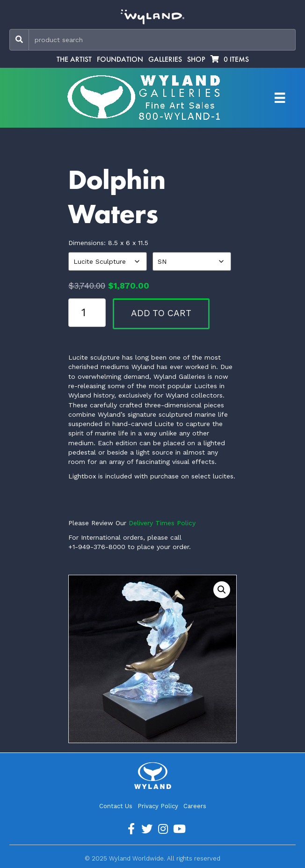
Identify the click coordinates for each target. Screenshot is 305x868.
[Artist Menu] (280, 98)
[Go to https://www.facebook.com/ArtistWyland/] (131, 829)
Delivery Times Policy (162, 523)
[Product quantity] (87, 312)
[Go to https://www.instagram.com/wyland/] (163, 829)
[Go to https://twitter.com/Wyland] (147, 829)
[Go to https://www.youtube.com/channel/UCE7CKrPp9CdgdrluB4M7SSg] (179, 829)
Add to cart (161, 313)
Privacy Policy (158, 806)
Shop (196, 59)
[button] (222, 590)
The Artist (74, 59)
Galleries (165, 59)
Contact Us (116, 806)
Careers (195, 806)
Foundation (120, 59)
